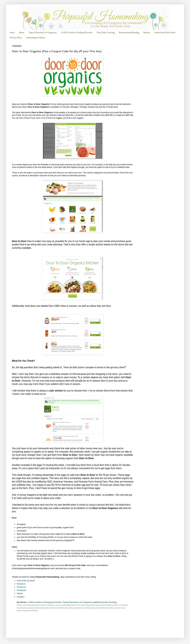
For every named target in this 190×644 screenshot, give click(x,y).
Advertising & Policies (36, 38)
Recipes (147, 33)
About (22, 33)
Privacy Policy (16, 38)
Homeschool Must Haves (165, 33)
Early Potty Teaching (106, 33)
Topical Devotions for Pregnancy (43, 33)
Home (12, 33)
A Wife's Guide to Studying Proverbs (77, 33)
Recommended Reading (129, 33)
